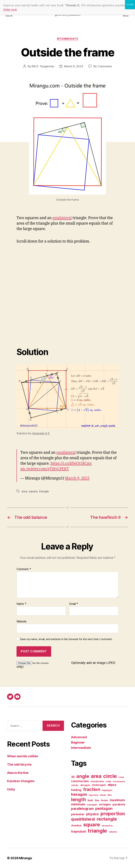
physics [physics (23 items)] (92, 814)
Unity (11, 789)
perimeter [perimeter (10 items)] (78, 814)
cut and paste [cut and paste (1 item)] (119, 782)
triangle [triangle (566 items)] (97, 831)
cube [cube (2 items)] (108, 781)
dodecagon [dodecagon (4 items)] (99, 785)
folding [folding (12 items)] (76, 790)
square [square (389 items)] (92, 825)
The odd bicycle (19, 764)
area (24, 491)
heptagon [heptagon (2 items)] (107, 790)
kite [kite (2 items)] (110, 795)
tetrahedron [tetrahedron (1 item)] (107, 826)
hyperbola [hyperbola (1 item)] (93, 795)
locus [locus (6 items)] (104, 800)
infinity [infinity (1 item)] (103, 795)
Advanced (79, 737)
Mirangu (25, 858)
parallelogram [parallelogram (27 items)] (82, 809)
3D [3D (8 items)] (73, 777)
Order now (10, 10)
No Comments (103, 66)
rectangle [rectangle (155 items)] (107, 819)
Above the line (18, 773)
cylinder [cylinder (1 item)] (75, 785)
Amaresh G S (41, 433)
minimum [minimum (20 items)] (78, 804)
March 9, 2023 (74, 66)
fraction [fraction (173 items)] (92, 789)
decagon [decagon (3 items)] (85, 785)
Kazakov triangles (21, 781)
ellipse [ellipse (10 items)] (112, 785)
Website (22, 621)
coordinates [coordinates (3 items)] (97, 781)
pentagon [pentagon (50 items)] (104, 808)
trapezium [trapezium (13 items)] (79, 831)
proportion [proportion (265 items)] (113, 814)
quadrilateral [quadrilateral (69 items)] (83, 819)
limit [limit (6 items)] (90, 800)
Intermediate (68, 39)
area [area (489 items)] (96, 776)
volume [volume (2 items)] (113, 832)
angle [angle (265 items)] (83, 776)
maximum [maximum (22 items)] (117, 800)
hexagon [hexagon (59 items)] (79, 794)
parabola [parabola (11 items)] (119, 804)
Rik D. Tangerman (43, 66)
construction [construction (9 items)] (80, 781)
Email (74, 604)
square (33, 491)
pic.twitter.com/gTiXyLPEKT (45, 469)
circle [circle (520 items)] (110, 776)
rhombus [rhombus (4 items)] (76, 826)
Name (21, 604)
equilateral (62, 218)
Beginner (78, 742)
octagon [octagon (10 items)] (105, 804)
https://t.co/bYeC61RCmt (71, 464)
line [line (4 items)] (97, 800)
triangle (44, 491)
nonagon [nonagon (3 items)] (92, 805)
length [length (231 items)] (78, 799)
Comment (24, 569)
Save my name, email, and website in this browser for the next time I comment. (66, 639)
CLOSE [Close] (130, 4)
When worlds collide (22, 756)
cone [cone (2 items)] (121, 777)
